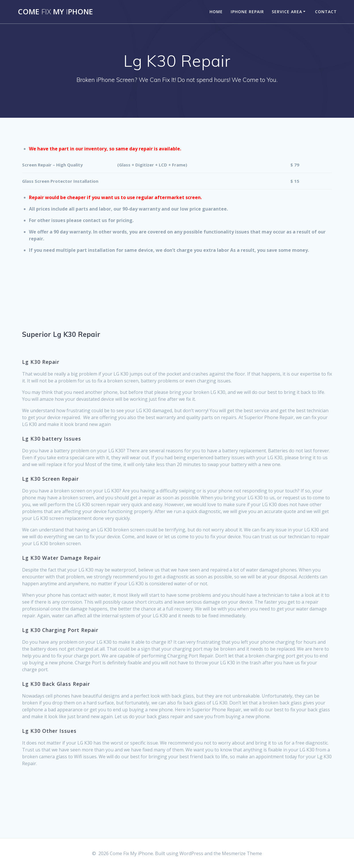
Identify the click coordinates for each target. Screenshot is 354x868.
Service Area (287, 12)
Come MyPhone (55, 12)
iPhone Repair (247, 12)
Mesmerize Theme (242, 853)
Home (216, 12)
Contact (326, 12)
